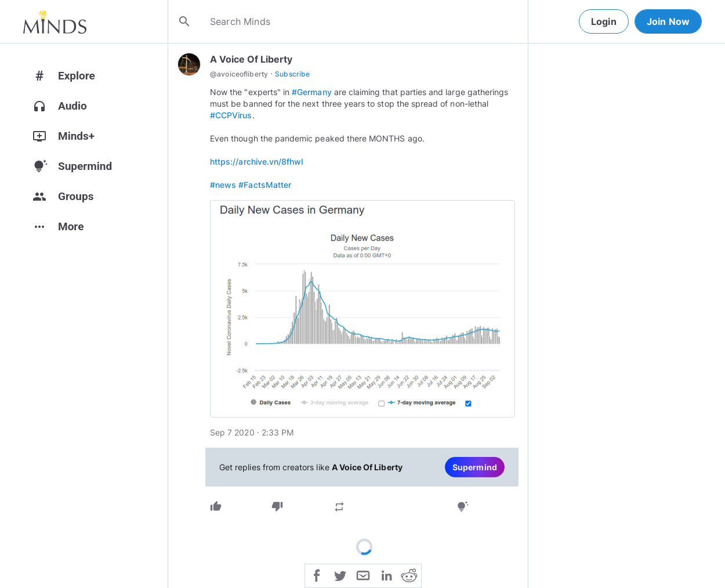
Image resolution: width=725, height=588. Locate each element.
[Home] (55, 21)
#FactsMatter (265, 185)
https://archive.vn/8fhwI (257, 161)
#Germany (311, 92)
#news (223, 185)
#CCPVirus (231, 115)
